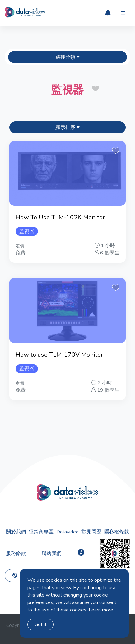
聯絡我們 (52, 554)
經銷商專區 (41, 532)
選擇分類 (67, 57)
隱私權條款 (117, 532)
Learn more (101, 610)
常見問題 (91, 532)
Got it (41, 624)
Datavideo (67, 532)
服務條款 (16, 554)
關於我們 (16, 532)
